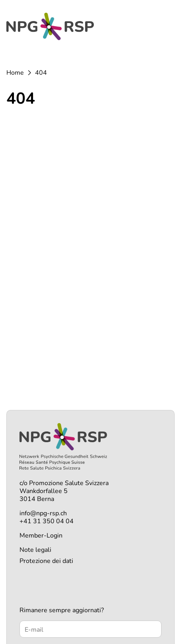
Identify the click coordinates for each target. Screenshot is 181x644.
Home (15, 73)
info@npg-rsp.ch (43, 513)
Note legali (35, 550)
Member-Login (41, 536)
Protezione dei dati (46, 561)
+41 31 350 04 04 (47, 521)
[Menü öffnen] (165, 28)
